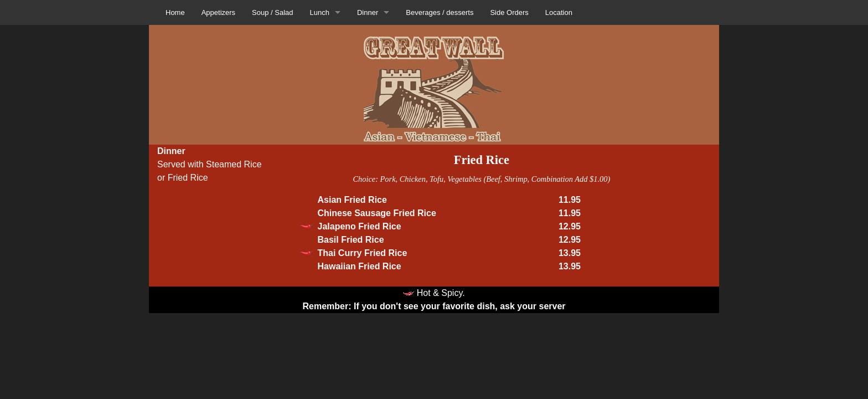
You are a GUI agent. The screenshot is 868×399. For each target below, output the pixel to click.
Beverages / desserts (440, 12)
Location (559, 12)
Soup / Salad (272, 12)
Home (175, 12)
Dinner (368, 12)
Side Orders (509, 12)
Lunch (320, 12)
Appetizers (218, 12)
